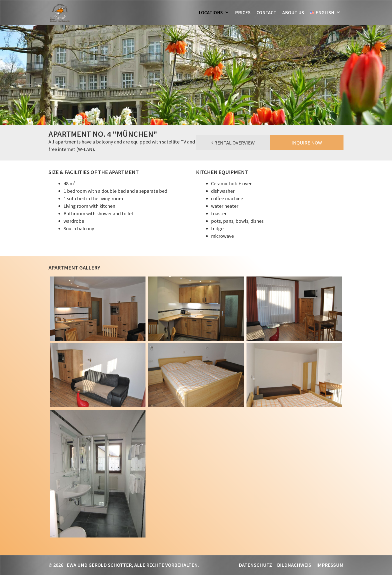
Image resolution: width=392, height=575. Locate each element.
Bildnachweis (294, 565)
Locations (215, 12)
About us (293, 12)
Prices (243, 12)
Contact (266, 12)
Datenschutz (255, 565)
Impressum (330, 565)
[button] (227, 12)
